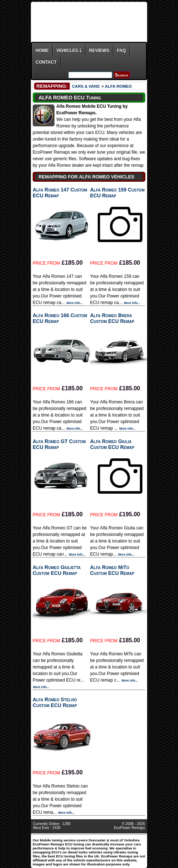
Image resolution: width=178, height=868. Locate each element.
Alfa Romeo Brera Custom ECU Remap (112, 318)
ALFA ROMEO (118, 86)
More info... (75, 303)
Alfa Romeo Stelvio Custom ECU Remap (55, 702)
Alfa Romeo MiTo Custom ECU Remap (112, 570)
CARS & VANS (86, 86)
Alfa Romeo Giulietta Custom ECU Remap (57, 570)
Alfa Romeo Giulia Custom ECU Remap (112, 444)
